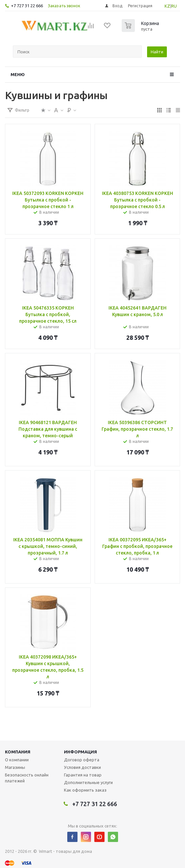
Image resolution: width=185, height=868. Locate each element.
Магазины (15, 767)
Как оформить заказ (85, 790)
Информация (80, 752)
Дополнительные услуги (88, 782)
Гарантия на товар (83, 775)
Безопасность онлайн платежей (27, 778)
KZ (167, 6)
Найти (157, 52)
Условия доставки (82, 767)
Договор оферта (82, 760)
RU (174, 6)
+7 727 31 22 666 (27, 6)
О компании (17, 760)
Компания (18, 752)
